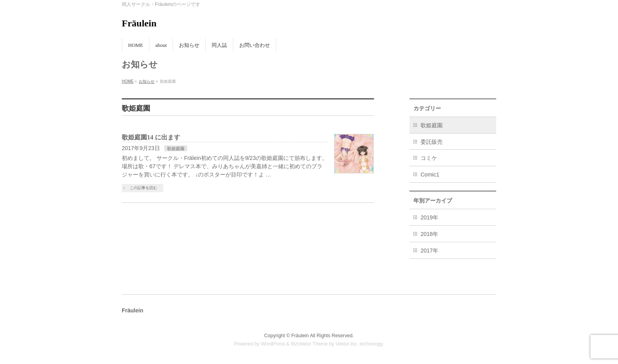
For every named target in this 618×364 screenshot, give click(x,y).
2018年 (429, 234)
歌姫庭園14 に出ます (151, 137)
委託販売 (432, 142)
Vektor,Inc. (347, 344)
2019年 (429, 217)
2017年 (429, 251)
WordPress (273, 344)
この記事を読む (143, 188)
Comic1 (430, 175)
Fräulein (139, 23)
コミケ (429, 158)
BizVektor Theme (309, 344)
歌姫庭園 (176, 149)
